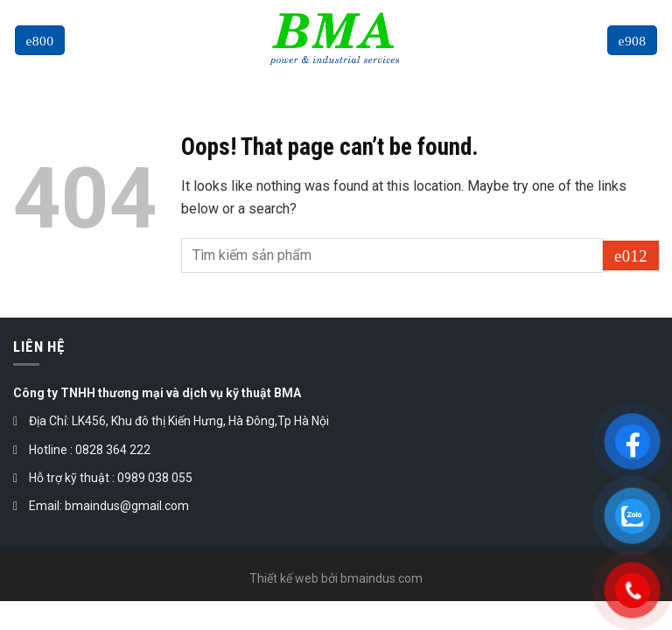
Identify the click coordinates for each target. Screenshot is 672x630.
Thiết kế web (284, 578)
